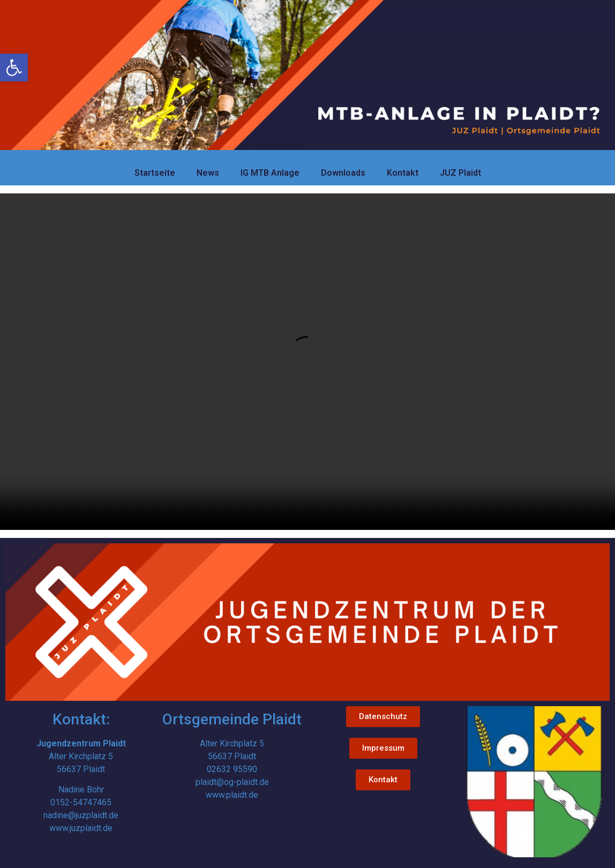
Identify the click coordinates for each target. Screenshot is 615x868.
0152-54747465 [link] (81, 802)
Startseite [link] (155, 173)
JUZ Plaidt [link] (460, 173)
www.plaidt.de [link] (232, 795)
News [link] (208, 173)
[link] (14, 68)
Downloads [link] (343, 173)
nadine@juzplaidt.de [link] (81, 815)
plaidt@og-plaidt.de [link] (232, 782)
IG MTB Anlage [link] (270, 173)
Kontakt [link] (403, 173)
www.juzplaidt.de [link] (81, 828)
